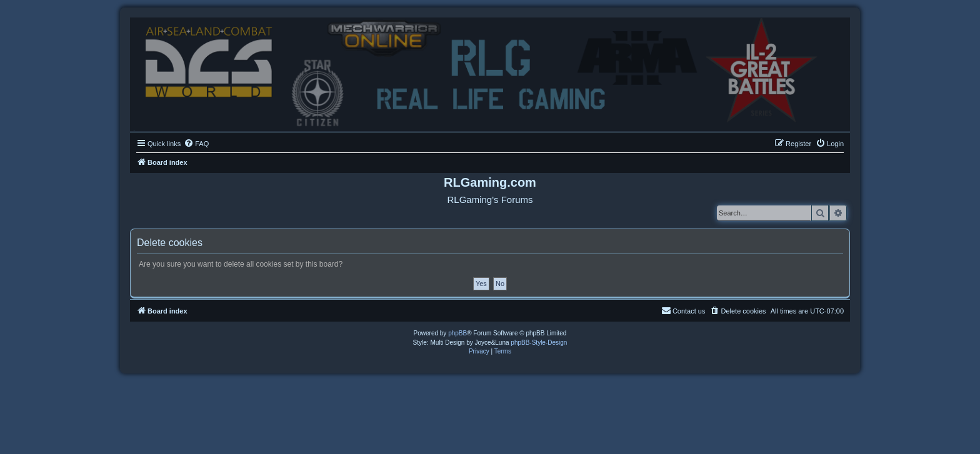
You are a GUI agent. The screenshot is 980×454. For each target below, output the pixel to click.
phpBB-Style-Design (539, 343)
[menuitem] (196, 144)
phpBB (457, 333)
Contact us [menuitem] (683, 310)
